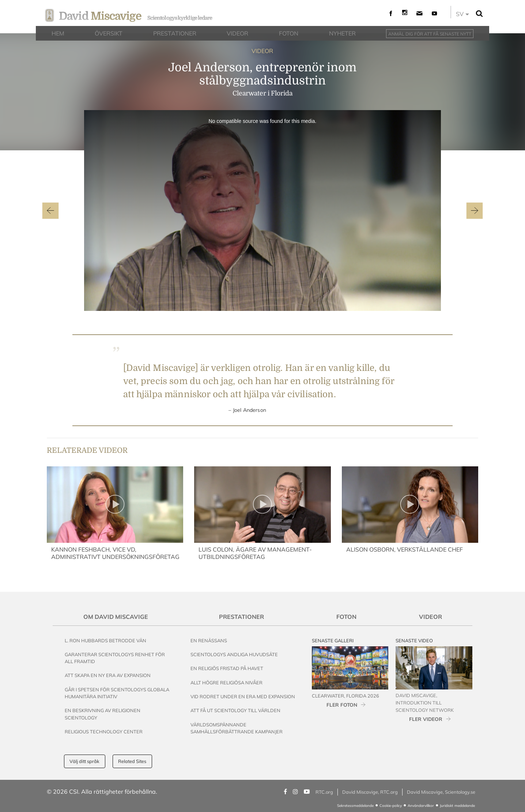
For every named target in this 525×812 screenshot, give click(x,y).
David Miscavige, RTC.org (370, 792)
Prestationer (241, 617)
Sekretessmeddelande (355, 806)
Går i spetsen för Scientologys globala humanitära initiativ (117, 693)
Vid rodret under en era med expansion (243, 696)
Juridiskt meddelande (457, 806)
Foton (346, 617)
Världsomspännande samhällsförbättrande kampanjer (237, 728)
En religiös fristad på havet (227, 668)
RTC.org (324, 792)
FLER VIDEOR (426, 719)
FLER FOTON (342, 705)
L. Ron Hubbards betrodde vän (105, 640)
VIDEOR (262, 51)
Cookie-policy (391, 806)
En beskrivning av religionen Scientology (103, 714)
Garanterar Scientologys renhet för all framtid (115, 658)
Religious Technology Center (104, 732)
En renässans (209, 640)
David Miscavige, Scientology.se (441, 792)
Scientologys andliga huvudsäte (234, 654)
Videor (430, 617)
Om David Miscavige (116, 617)
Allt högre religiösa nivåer (226, 683)
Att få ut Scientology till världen (235, 710)
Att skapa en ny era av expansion (108, 675)
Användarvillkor (421, 806)
